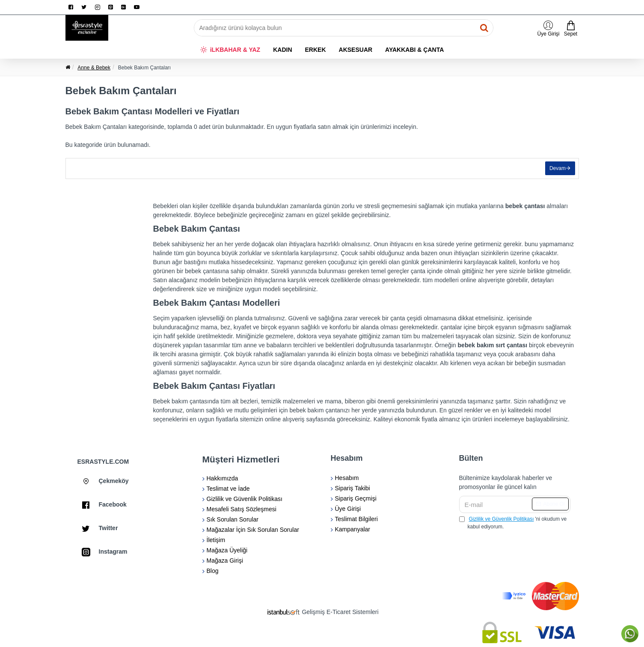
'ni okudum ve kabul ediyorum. (513, 522)
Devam (556, 170)
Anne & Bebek (94, 68)
